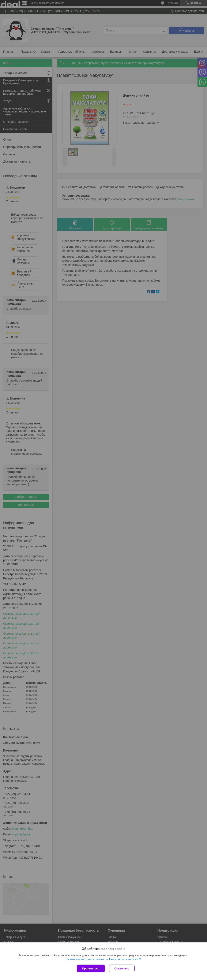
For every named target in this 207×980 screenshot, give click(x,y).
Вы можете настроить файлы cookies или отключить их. (102, 959)
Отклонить (122, 968)
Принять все (91, 968)
